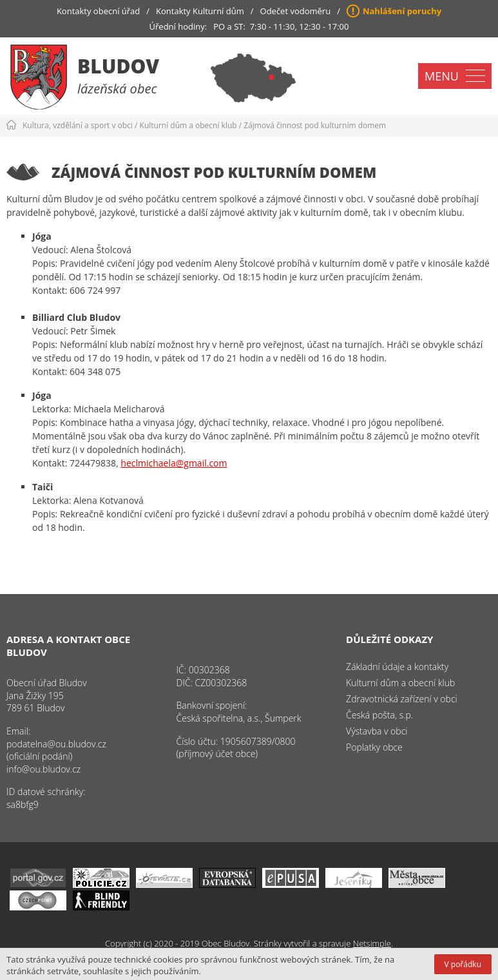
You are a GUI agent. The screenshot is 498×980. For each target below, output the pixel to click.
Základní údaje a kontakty (397, 667)
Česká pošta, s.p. (379, 715)
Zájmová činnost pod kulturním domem (315, 125)
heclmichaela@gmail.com (174, 463)
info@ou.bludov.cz (43, 769)
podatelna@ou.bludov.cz (56, 744)
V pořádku (463, 964)
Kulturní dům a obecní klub (188, 125)
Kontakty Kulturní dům (200, 11)
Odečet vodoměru (296, 11)
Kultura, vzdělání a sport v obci (78, 125)
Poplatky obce (374, 747)
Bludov (118, 66)
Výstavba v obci (377, 731)
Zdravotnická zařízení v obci (402, 699)
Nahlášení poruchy (402, 11)
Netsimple (372, 943)
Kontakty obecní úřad (98, 11)
